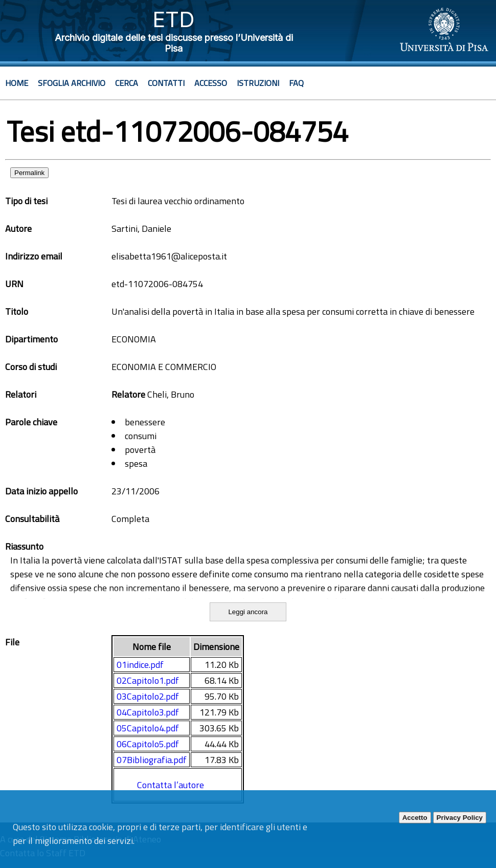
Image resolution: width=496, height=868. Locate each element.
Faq (296, 83)
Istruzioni (258, 83)
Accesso (211, 83)
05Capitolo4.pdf (148, 728)
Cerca (127, 83)
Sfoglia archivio (72, 83)
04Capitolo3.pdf (148, 712)
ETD (174, 19)
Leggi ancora (248, 612)
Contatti (166, 83)
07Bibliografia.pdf (152, 760)
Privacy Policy (460, 818)
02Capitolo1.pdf (148, 680)
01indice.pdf (140, 665)
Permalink (29, 173)
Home (17, 83)
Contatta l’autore (171, 785)
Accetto (415, 818)
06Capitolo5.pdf (148, 744)
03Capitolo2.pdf (148, 696)
